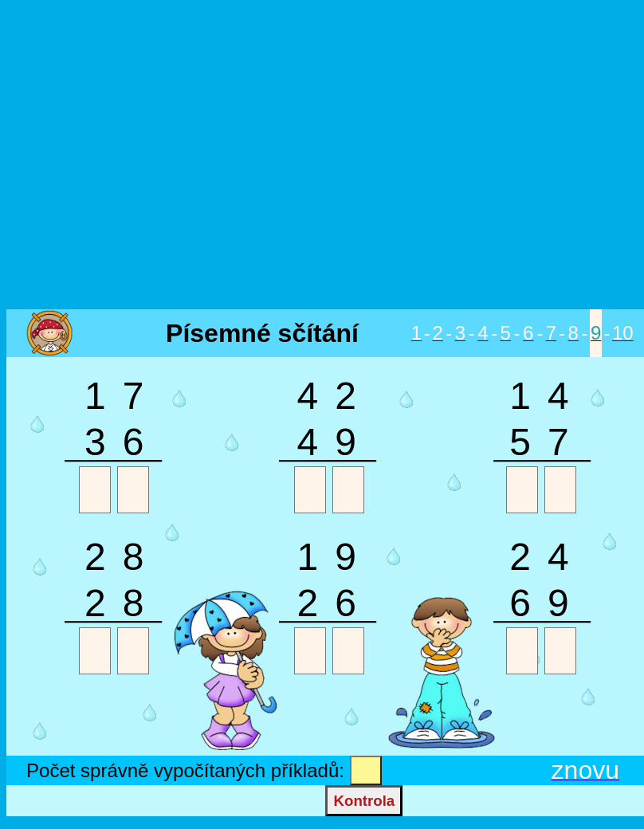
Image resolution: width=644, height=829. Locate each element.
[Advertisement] (319, 156)
